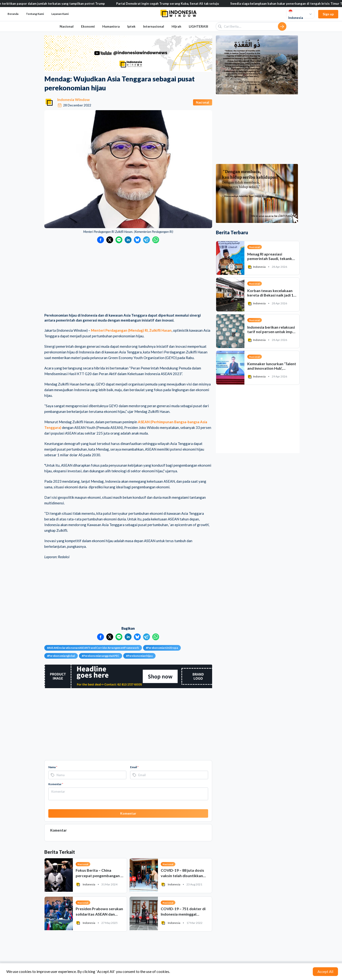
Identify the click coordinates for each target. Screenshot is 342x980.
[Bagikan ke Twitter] (110, 240)
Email (134, 767)
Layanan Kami (60, 14)
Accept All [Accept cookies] (325, 972)
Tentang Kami (35, 14)
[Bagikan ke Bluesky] (137, 240)
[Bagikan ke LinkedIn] (128, 240)
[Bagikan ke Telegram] (146, 240)
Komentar (56, 784)
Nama (53, 767)
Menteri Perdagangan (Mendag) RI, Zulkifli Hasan (131, 330)
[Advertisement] (128, 279)
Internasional (154, 26)
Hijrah (176, 26)
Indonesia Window (74, 99)
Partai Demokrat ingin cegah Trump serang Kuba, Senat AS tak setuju (172, 4)
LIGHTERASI (198, 26)
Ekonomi (88, 26)
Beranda (13, 14)
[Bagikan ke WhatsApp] (156, 240)
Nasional (67, 26)
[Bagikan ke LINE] (119, 240)
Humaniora (111, 26)
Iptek (131, 26)
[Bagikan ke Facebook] (101, 240)
